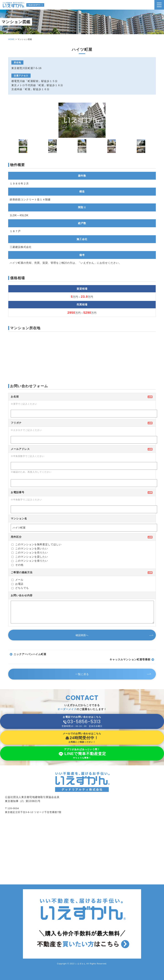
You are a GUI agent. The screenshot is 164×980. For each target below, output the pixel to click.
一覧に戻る (82, 674)
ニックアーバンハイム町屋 (30, 654)
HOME (11, 39)
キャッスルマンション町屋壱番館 (130, 660)
